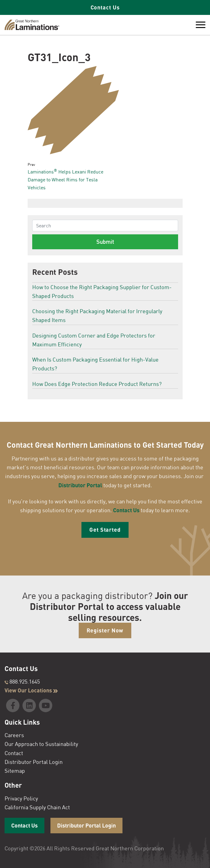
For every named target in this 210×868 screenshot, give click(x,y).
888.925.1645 (22, 681)
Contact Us (105, 7)
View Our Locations (31, 690)
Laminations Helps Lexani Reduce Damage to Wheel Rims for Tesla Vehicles (65, 179)
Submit (105, 242)
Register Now (105, 630)
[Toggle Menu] (201, 25)
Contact (14, 753)
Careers (14, 735)
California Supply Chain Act (37, 807)
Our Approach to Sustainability (41, 744)
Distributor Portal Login (34, 762)
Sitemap (15, 771)
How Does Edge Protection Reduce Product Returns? (97, 384)
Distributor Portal (80, 485)
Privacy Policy (21, 798)
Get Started (105, 530)
